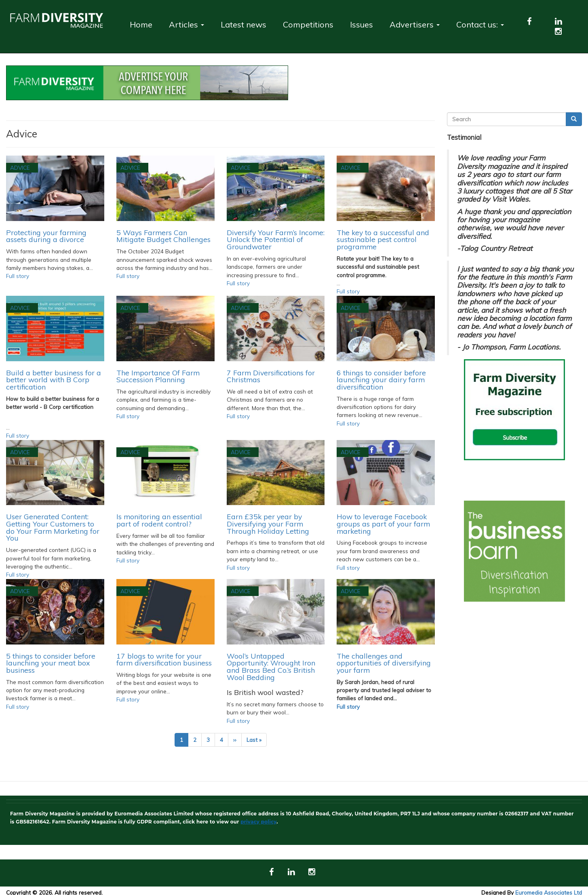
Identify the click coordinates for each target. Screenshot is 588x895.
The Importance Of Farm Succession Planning (158, 376)
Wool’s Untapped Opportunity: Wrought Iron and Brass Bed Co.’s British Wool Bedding (271, 667)
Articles (187, 24)
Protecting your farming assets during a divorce (46, 236)
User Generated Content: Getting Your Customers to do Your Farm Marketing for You (53, 527)
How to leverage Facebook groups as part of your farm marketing (383, 523)
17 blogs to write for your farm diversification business (164, 659)
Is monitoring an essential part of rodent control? (159, 520)
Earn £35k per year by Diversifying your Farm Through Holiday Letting (268, 523)
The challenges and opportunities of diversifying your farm (384, 663)
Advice (20, 167)
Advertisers (415, 24)
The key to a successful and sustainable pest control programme (383, 239)
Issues (361, 24)
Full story (18, 276)
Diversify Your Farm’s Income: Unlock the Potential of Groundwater (276, 239)
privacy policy (258, 822)
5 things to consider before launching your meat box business (51, 663)
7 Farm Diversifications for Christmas (271, 376)
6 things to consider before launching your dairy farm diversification (381, 380)
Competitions (308, 24)
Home (141, 24)
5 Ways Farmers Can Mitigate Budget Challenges (163, 236)
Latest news (243, 24)
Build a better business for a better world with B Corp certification (54, 380)
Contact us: (480, 24)
